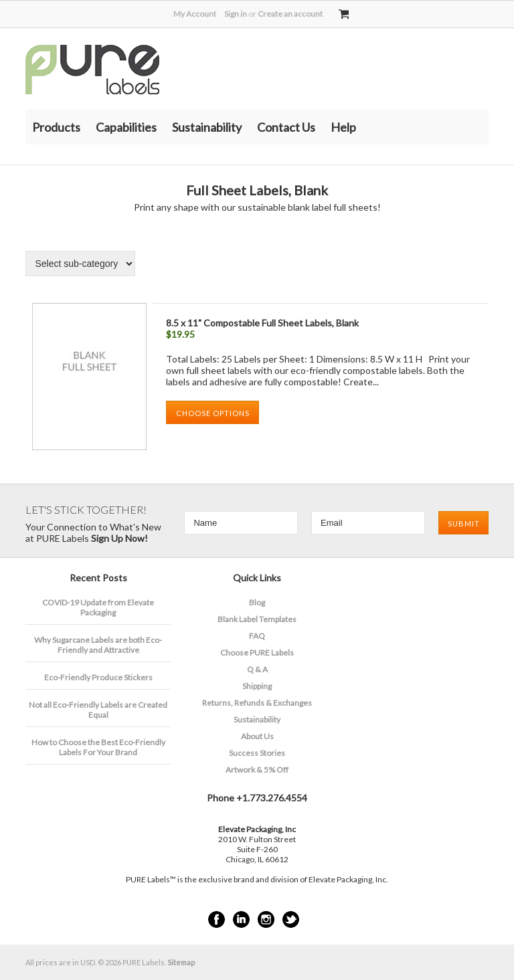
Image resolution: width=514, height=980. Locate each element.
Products (56, 127)
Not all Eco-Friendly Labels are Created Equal (98, 710)
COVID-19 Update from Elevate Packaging (98, 607)
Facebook (217, 919)
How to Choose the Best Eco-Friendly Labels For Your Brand (98, 747)
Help (343, 127)
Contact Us (286, 127)
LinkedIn (241, 919)
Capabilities (126, 127)
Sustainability (207, 127)
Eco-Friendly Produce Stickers (98, 677)
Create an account (290, 14)
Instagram (266, 919)
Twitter (291, 919)
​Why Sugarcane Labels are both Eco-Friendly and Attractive (98, 645)
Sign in (236, 14)
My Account (195, 14)
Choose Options (213, 413)
